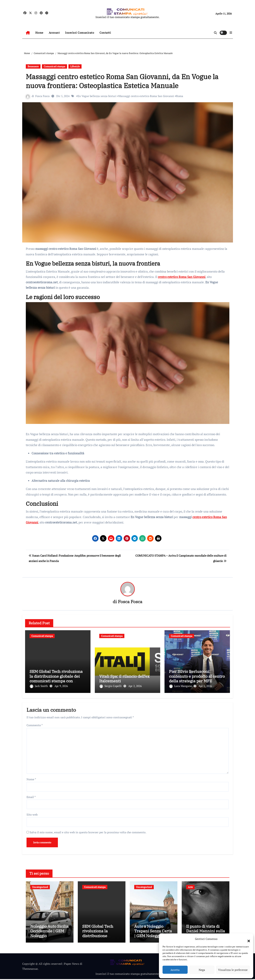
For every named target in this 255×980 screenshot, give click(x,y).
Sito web (32, 814)
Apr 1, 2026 (205, 686)
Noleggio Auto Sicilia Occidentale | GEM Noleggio (49, 932)
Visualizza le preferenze (233, 970)
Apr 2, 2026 (135, 686)
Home (39, 33)
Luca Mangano (181, 686)
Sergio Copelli (111, 686)
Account (54, 33)
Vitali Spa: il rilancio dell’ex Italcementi (124, 679)
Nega (202, 970)
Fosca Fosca (43, 96)
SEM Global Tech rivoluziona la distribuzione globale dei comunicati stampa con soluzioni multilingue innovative (56, 681)
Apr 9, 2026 (61, 686)
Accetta (175, 970)
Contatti (105, 33)
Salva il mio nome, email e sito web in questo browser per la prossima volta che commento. (88, 832)
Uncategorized (40, 886)
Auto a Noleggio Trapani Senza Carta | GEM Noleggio (153, 932)
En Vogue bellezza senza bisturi (97, 96)
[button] (247, 939)
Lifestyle (75, 66)
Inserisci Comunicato (80, 33)
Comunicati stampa (54, 66)
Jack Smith (39, 686)
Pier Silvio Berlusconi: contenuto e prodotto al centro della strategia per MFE (197, 676)
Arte (190, 886)
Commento (35, 724)
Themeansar (30, 969)
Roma (180, 96)
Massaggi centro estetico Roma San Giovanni (146, 96)
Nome (31, 779)
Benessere (33, 66)
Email (31, 796)
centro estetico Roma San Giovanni (182, 277)
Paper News (72, 964)
